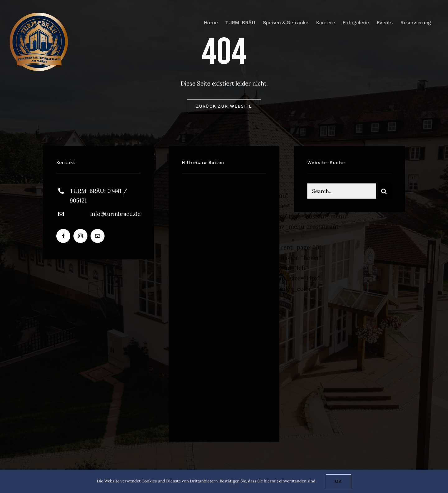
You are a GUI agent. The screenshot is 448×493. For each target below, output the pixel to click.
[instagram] (80, 236)
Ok (338, 481)
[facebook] (63, 236)
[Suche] (384, 192)
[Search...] (342, 192)
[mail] (98, 236)
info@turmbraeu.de (115, 214)
